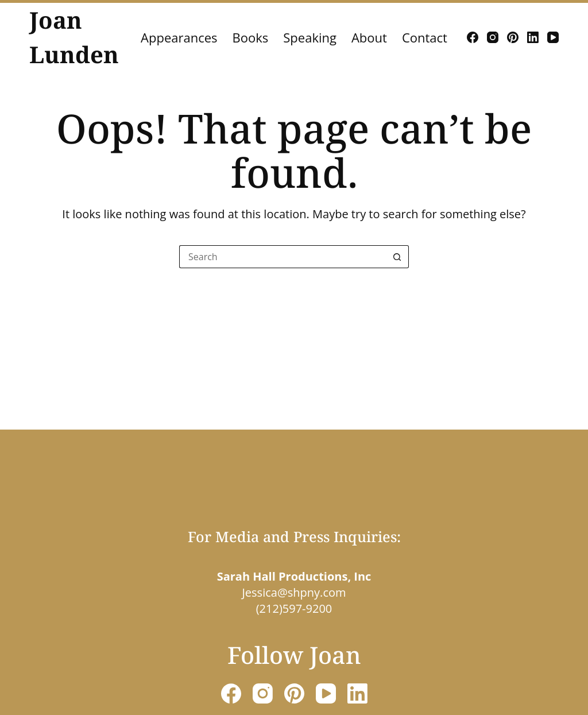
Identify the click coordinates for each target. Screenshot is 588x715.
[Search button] (397, 257)
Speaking (310, 37)
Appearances (179, 37)
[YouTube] (553, 37)
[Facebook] (473, 37)
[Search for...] (283, 257)
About (369, 37)
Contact (425, 37)
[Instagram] (493, 37)
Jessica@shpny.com (294, 592)
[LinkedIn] (533, 37)
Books (251, 37)
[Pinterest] (513, 37)
